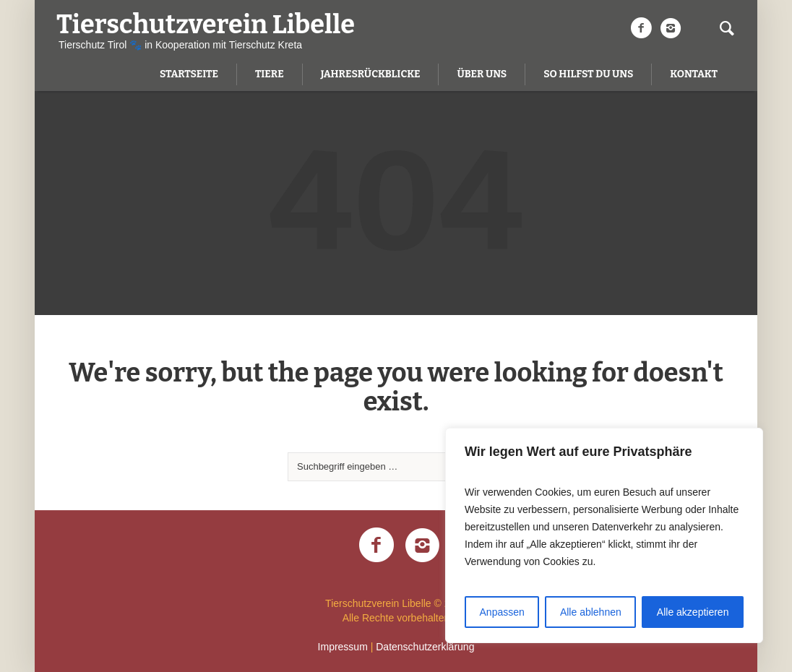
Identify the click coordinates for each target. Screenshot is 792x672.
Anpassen (502, 612)
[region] (604, 535)
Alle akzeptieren (693, 612)
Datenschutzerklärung (425, 647)
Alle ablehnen (591, 612)
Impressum (343, 647)
